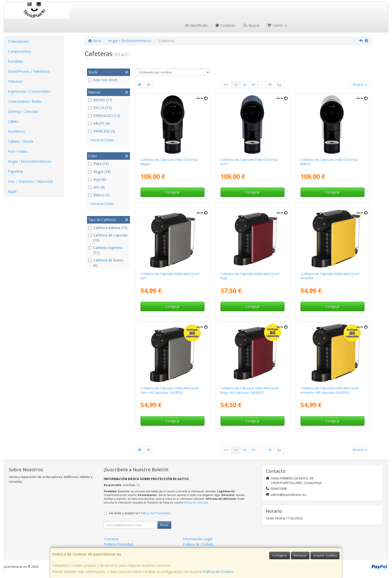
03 (253, 85)
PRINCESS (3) (102, 131)
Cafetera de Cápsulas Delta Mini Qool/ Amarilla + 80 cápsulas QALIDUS (330, 390)
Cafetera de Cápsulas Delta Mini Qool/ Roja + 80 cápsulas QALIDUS (250, 390)
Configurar (280, 555)
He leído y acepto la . (140, 513)
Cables (13, 121)
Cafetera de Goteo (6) (106, 263)
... (262, 85)
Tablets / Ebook (20, 141)
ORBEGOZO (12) (104, 116)
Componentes (19, 51)
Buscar (251, 25)
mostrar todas (102, 140)
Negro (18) (99, 172)
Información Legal (197, 539)
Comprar (172, 192)
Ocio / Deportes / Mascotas (30, 181)
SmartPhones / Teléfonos (29, 71)
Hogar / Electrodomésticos (29, 161)
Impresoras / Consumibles (29, 91)
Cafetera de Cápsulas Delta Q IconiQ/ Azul (249, 162)
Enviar (164, 525)
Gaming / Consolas (23, 111)
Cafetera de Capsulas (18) (108, 238)
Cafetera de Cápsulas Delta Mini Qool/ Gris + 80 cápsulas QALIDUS (170, 390)
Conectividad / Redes (25, 101)
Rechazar (300, 555)
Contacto (225, 25)
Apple (12, 191)
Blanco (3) (99, 195)
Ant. (226, 85)
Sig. (279, 85)
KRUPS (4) (99, 123)
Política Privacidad (118, 544)
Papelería (15, 171)
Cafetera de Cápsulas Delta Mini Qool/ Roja (250, 276)
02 (245, 85)
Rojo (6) (97, 179)
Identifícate (196, 25)
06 (270, 85)
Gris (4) (96, 187)
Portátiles (15, 61)
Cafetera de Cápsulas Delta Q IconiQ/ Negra (169, 162)
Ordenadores (18, 41)
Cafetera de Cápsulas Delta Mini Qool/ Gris (170, 276)
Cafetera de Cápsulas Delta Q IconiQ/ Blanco (329, 162)
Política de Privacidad (196, 502)
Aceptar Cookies (325, 555)
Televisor (15, 81)
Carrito (277, 25)
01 (236, 85)
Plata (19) (98, 164)
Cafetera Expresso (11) (106, 250)
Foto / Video (18, 151)
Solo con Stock (103, 80)
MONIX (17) (100, 100)
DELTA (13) (100, 108)
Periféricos (16, 131)
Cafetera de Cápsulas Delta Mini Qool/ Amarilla (330, 276)
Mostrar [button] (360, 85)
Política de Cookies (218, 572)
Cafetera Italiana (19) (108, 228)
